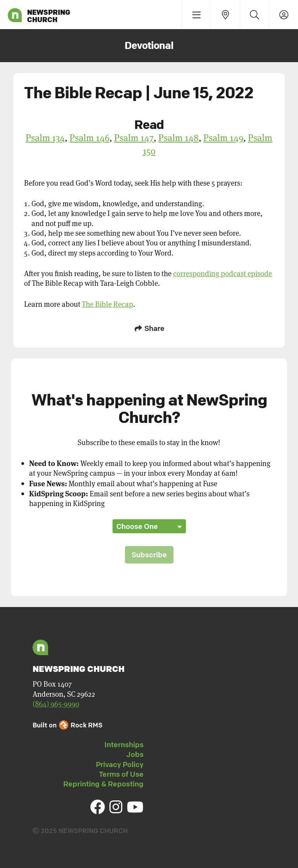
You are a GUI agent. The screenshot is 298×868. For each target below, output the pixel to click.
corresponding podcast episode (223, 273)
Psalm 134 (45, 137)
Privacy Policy (120, 764)
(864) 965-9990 (56, 704)
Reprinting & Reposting (103, 784)
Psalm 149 (223, 137)
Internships (124, 744)
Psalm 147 (134, 137)
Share (149, 328)
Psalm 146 (89, 137)
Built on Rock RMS (68, 725)
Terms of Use (121, 774)
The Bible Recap (107, 304)
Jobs (135, 754)
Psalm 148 (178, 137)
